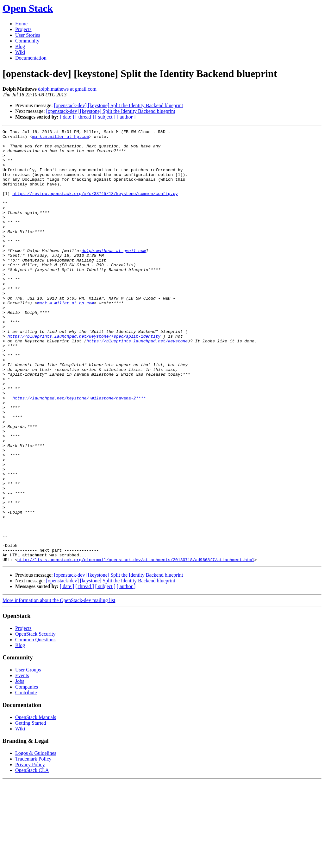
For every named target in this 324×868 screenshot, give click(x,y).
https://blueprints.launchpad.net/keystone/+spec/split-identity (84, 378)
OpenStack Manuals (36, 804)
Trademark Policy (33, 845)
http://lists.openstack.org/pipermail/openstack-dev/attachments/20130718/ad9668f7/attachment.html (136, 646)
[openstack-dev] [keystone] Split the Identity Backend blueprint (119, 105)
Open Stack (28, 8)
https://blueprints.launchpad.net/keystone (137, 384)
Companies (27, 773)
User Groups (28, 756)
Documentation (31, 58)
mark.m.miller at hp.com (61, 138)
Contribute (26, 779)
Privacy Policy (30, 851)
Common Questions (35, 726)
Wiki (20, 52)
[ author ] (126, 117)
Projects (23, 29)
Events (22, 762)
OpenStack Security (35, 720)
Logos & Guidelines (36, 840)
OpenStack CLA (32, 857)
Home (21, 24)
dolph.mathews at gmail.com (67, 89)
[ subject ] (105, 117)
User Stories (28, 35)
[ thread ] (85, 117)
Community (27, 41)
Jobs (20, 768)
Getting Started (31, 810)
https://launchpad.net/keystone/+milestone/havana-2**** (79, 452)
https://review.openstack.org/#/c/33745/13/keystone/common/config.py (95, 207)
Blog (20, 46)
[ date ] (67, 117)
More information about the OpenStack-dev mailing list (59, 687)
